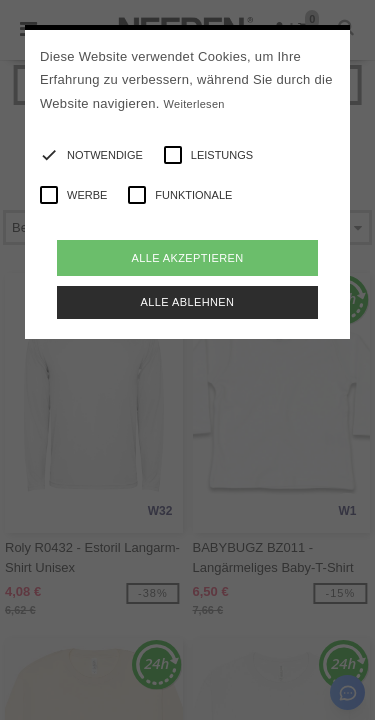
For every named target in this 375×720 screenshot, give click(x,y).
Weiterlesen (194, 104)
